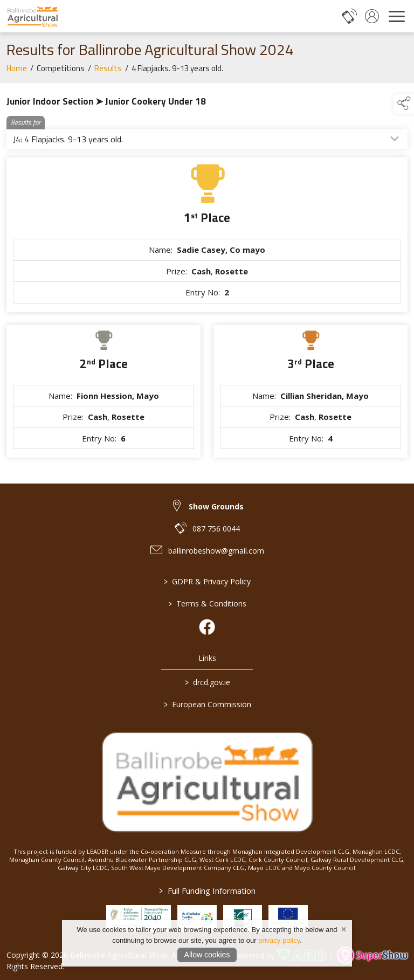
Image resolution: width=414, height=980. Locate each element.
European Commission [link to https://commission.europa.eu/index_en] (207, 704)
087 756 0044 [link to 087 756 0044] (216, 529)
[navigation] (397, 16)
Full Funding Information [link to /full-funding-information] (207, 891)
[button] (404, 104)
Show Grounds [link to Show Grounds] (216, 506)
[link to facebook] (207, 627)
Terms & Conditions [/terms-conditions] (207, 603)
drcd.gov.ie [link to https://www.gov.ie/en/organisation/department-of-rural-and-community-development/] (207, 682)
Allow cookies (207, 955)
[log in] (372, 16)
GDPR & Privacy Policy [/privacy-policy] (207, 581)
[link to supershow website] (372, 955)
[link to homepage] (32, 16)
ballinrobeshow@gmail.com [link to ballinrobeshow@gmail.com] (216, 551)
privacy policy (279, 940)
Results (108, 71)
